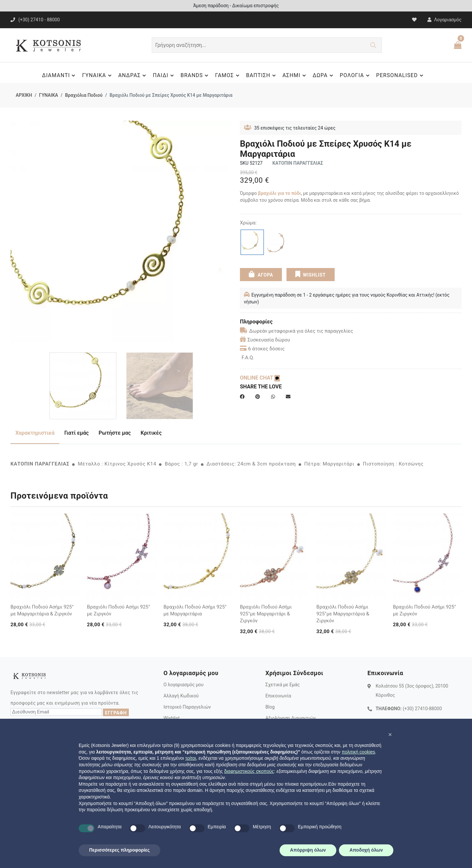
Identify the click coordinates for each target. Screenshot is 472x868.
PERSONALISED (401, 75)
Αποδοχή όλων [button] (366, 850)
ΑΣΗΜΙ (295, 75)
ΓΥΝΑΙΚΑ (98, 75)
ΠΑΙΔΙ (164, 75)
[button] (390, 734)
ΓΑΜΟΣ (228, 75)
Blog (270, 707)
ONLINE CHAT (260, 378)
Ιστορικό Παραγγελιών (187, 707)
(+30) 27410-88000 (422, 709)
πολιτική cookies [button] (358, 752)
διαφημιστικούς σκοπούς (249, 771)
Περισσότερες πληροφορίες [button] (119, 850)
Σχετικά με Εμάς (283, 685)
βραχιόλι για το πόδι (279, 193)
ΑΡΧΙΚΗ (24, 95)
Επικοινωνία (278, 696)
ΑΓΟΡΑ (261, 274)
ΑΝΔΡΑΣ (133, 75)
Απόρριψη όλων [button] (308, 850)
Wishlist (172, 718)
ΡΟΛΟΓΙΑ (356, 75)
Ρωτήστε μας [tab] (115, 433)
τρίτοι (191, 758)
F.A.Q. (248, 358)
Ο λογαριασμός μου (184, 685)
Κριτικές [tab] (151, 433)
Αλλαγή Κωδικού (181, 696)
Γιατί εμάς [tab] (77, 433)
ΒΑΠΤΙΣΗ (262, 75)
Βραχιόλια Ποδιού (84, 95)
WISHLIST (310, 274)
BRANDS (195, 75)
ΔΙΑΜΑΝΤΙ (59, 75)
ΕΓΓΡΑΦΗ (116, 713)
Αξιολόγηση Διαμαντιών (291, 718)
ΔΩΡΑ (324, 75)
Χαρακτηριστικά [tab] (35, 433)
